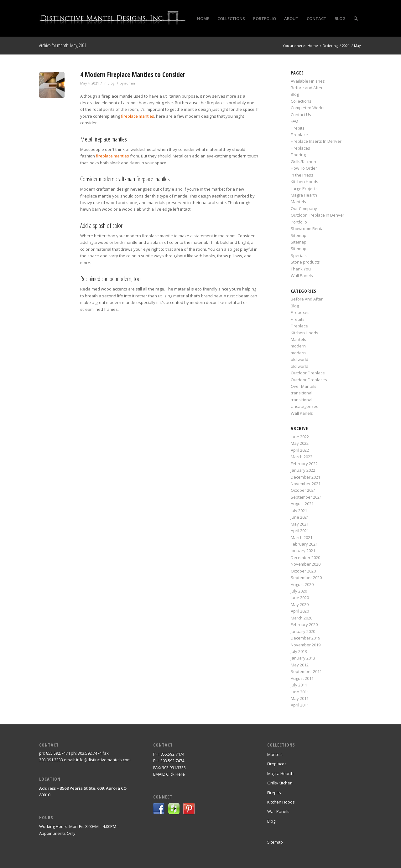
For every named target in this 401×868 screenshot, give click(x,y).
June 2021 (300, 517)
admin (130, 83)
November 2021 (306, 484)
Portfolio (299, 222)
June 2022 (300, 437)
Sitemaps (300, 249)
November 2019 (306, 645)
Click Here (175, 774)
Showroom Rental (308, 229)
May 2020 (300, 604)
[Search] (356, 18)
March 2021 (302, 537)
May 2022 (300, 443)
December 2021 (305, 477)
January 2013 (303, 658)
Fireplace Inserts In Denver (316, 141)
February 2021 (304, 544)
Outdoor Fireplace (308, 373)
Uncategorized (305, 406)
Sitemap (299, 235)
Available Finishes (308, 81)
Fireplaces (300, 148)
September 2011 (306, 671)
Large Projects (304, 188)
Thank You (301, 269)
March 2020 (302, 618)
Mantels (298, 202)
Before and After (307, 88)
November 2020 (306, 564)
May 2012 (300, 665)
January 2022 (303, 470)
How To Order (304, 168)
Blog (111, 83)
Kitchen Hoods (305, 182)
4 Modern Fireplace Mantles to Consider (133, 74)
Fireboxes (300, 312)
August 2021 (302, 504)
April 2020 (300, 611)
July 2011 (299, 685)
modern (298, 346)
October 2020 (303, 571)
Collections (301, 101)
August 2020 (302, 584)
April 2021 (300, 531)
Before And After (307, 299)
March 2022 (302, 457)
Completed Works (308, 108)
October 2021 (303, 490)
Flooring (298, 155)
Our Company (304, 208)
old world (299, 359)
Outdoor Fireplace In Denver (318, 215)
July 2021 (299, 511)
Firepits (298, 128)
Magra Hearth (304, 195)
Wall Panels (302, 275)
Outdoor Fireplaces (309, 380)
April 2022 (300, 450)
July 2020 (299, 591)
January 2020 (303, 631)
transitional (302, 393)
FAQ (294, 121)
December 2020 (305, 557)
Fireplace (299, 135)
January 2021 (303, 551)
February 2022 (304, 464)
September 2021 (306, 497)
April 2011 (300, 705)
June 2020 (300, 598)
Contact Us (301, 115)
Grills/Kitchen (303, 162)
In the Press (302, 175)
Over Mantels (304, 386)
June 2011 (300, 692)
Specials (299, 255)
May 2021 (300, 524)
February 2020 (304, 624)
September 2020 (306, 578)
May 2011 (300, 698)
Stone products (305, 262)
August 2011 (302, 678)
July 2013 (299, 651)
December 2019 (305, 638)
